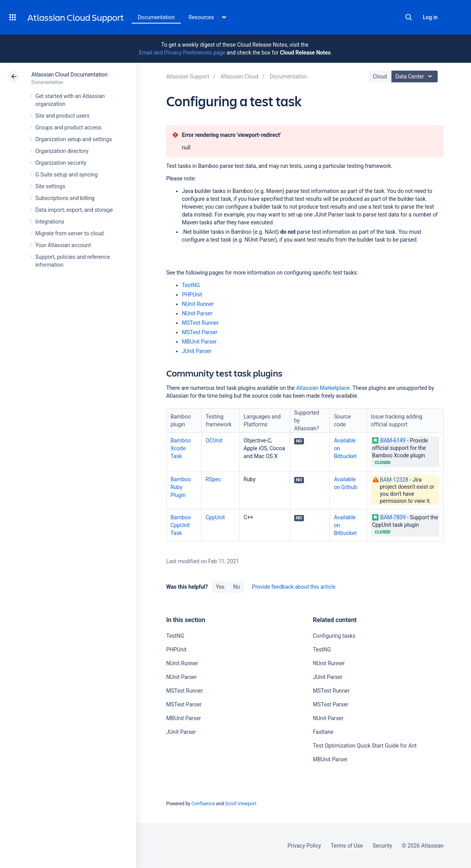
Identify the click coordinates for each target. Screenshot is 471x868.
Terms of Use (347, 846)
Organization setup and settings (74, 139)
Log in (430, 17)
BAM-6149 (389, 440)
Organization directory (62, 151)
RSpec (213, 479)
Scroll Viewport (240, 804)
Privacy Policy (304, 846)
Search (409, 17)
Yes (220, 587)
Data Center (416, 76)
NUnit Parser (197, 313)
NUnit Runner (198, 304)
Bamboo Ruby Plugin (181, 487)
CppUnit (215, 517)
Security (382, 846)
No (237, 587)
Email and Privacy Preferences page (182, 53)
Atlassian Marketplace (323, 388)
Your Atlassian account (63, 245)
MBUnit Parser (199, 342)
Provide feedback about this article (294, 587)
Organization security (61, 163)
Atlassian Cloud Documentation (69, 75)
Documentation (156, 17)
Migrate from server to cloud (69, 233)
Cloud (380, 76)
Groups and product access (68, 127)
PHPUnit (192, 295)
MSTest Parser (200, 332)
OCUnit (214, 440)
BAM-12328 (394, 480)
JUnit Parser (197, 351)
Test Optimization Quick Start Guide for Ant (365, 746)
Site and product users (62, 116)
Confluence (203, 804)
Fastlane (323, 732)
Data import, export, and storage (74, 210)
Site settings (50, 186)
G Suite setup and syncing (66, 175)
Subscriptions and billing (65, 198)
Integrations (50, 222)
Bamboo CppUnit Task (181, 525)
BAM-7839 (389, 517)
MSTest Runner (200, 323)
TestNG (191, 285)
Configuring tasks (334, 636)
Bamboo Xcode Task (181, 448)
